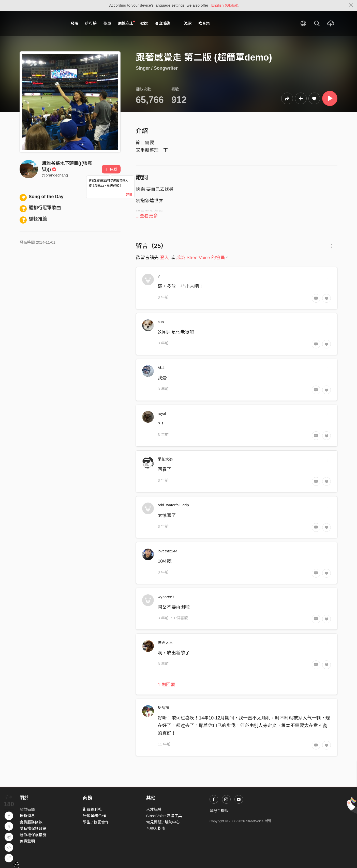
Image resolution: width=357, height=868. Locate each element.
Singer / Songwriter (157, 68)
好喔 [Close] (129, 195)
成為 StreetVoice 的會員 (201, 258)
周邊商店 (126, 23)
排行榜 (91, 23)
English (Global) (225, 5)
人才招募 (154, 809)
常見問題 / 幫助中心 (163, 822)
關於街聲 (27, 809)
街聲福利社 (92, 809)
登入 (165, 258)
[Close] (351, 5)
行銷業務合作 (94, 816)
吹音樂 (204, 23)
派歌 (188, 23)
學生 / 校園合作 (96, 822)
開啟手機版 (219, 811)
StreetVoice (41, 23)
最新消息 (27, 816)
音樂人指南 (156, 828)
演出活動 (162, 23)
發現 (75, 23)
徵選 (144, 23)
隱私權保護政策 (33, 828)
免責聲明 (27, 841)
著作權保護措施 (33, 835)
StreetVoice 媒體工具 (164, 816)
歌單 (107, 23)
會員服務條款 (31, 822)
